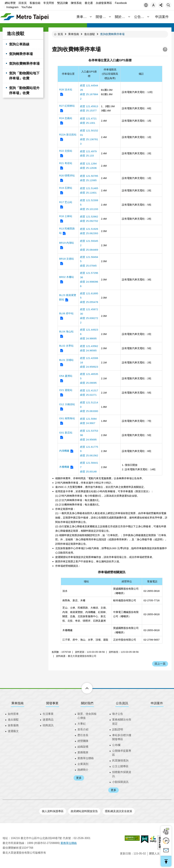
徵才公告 (118, 714)
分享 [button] (161, 5)
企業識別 (83, 764)
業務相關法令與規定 (122, 722)
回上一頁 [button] (160, 664)
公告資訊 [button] (141, 17)
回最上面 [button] (166, 861)
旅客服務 (13, 725)
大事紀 (82, 724)
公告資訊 (122, 703)
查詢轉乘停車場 (21, 54)
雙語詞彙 (63, 3)
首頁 (60, 34)
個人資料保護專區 (53, 811)
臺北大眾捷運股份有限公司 (25, 17)
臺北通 (89, 3)
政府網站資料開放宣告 (84, 811)
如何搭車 (13, 714)
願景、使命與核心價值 (87, 716)
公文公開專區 (120, 766)
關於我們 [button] (122, 17)
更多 (79, 778)
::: (4, 7)
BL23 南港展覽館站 (68, 297)
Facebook (121, 3)
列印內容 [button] (165, 49)
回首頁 (23, 3)
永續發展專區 (104, 3)
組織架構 (83, 747)
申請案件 (162, 17)
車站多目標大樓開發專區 (122, 737)
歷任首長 (83, 735)
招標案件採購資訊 (122, 774)
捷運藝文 (13, 731)
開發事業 (52, 703)
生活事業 (48, 714)
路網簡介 (83, 770)
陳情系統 (76, 3)
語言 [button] (146, 5)
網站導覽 (10, 3)
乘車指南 (74, 34)
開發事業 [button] (103, 17)
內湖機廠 (64, 451)
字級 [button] (153, 5)
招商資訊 (48, 725)
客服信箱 (35, 3)
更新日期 (125, 854)
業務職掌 (83, 752)
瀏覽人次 (154, 854)
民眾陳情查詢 (120, 761)
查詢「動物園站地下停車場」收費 (24, 76)
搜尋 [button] (168, 5)
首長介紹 (83, 729)
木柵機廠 (64, 467)
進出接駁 (16, 34)
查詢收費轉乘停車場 (24, 63)
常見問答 (49, 3)
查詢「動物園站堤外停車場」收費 (24, 90)
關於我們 (87, 703)
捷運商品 (48, 720)
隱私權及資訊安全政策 (119, 811)
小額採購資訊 (120, 782)
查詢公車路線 (19, 44)
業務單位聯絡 (86, 758)
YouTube (27, 7)
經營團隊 (83, 741)
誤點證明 (118, 729)
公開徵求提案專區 (122, 753)
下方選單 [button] (83, 688)
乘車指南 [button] (84, 17)
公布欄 (116, 745)
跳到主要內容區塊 (2, 2)
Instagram (12, 7)
